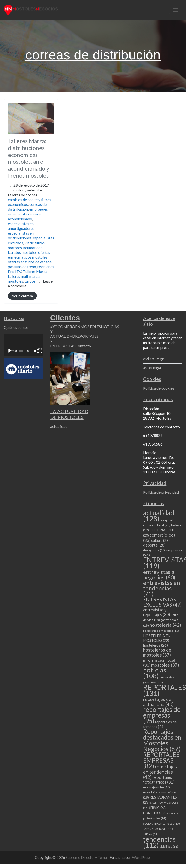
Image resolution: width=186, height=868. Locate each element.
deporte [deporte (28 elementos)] (154, 545)
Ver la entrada (22, 296)
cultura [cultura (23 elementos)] (160, 540)
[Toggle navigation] (176, 10)
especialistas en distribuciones (21, 235)
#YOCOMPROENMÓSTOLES (75, 327)
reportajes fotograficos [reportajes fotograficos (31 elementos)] (159, 780)
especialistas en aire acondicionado (24, 216)
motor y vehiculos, (26, 192)
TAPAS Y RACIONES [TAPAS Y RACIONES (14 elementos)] (158, 829)
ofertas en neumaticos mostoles (29, 255)
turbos (30, 281)
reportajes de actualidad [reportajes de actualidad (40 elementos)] (158, 702)
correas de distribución (27, 207)
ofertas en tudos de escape (30, 262)
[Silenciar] (36, 351)
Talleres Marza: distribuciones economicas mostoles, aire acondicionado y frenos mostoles (29, 158)
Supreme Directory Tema (87, 857)
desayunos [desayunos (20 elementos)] (154, 550)
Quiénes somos (16, 327)
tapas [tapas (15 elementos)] (174, 824)
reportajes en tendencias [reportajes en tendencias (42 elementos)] (160, 772)
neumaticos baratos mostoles (25, 250)
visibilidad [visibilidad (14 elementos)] (169, 847)
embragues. (39, 209)
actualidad (59, 426)
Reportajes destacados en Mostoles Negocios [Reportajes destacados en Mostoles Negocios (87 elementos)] (162, 740)
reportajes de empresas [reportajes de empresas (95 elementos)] (162, 715)
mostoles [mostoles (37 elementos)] (165, 665)
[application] (23, 345)
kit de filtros (35, 243)
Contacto (83, 346)
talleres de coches (23, 195)
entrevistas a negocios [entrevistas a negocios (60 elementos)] (159, 575)
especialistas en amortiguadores (21, 226)
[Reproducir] (10, 351)
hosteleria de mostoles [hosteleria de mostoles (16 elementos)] (161, 631)
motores (15, 247)
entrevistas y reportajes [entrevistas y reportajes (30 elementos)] (157, 612)
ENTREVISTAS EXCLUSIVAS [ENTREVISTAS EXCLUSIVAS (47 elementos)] (162, 602)
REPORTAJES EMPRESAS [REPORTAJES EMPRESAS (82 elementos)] (161, 760)
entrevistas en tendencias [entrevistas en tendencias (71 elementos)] (162, 588)
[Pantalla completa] (40, 351)
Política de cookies (159, 388)
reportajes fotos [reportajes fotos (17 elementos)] (156, 787)
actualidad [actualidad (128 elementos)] (159, 515)
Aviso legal (152, 368)
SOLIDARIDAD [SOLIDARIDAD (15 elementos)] (155, 824)
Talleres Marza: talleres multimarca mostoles (28, 276)
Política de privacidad (161, 492)
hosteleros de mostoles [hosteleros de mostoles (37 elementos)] (157, 652)
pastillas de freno (22, 267)
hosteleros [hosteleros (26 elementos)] (155, 645)
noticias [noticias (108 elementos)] (155, 673)
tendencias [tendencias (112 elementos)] (159, 842)
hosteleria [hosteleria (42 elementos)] (165, 625)
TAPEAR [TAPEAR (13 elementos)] (150, 834)
